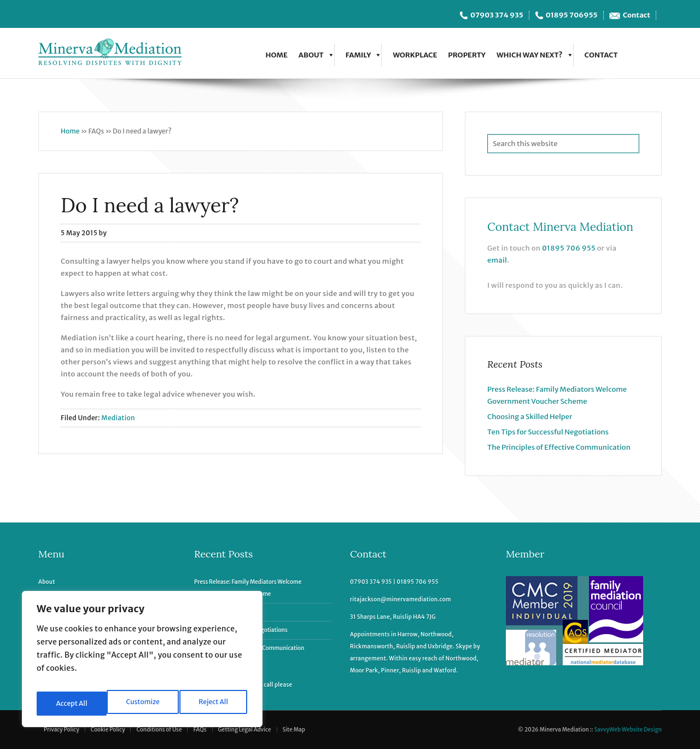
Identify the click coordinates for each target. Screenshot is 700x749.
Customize (72, 704)
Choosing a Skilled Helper (530, 417)
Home (276, 55)
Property (467, 55)
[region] (142, 663)
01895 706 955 (569, 248)
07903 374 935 (497, 15)
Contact (637, 15)
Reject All (144, 704)
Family (358, 55)
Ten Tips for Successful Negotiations (548, 432)
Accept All (214, 704)
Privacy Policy (62, 730)
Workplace (415, 55)
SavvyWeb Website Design (628, 730)
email (497, 260)
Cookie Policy (108, 730)
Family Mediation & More (72, 594)
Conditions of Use (159, 730)
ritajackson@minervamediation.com (401, 599)
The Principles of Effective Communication (559, 447)
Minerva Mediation (115, 53)
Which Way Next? (530, 55)
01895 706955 (572, 15)
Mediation (118, 418)
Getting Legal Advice (245, 730)
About (311, 55)
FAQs (200, 730)
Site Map (294, 730)
